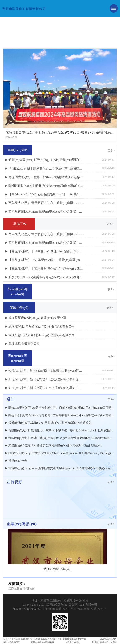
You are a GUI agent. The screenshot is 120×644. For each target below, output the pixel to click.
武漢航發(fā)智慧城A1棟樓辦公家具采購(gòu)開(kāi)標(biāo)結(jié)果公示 (55, 446)
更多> (111, 151)
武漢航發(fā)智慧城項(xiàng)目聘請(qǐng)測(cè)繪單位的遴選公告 (50, 423)
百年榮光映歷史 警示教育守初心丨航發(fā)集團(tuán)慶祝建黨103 (46, 203)
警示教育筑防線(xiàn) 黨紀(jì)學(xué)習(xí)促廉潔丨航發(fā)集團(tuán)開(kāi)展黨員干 (46, 212)
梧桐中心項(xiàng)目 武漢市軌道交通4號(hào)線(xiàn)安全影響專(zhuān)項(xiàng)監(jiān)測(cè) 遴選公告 (61, 468)
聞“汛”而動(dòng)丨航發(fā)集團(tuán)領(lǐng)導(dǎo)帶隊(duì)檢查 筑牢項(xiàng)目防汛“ (46, 186)
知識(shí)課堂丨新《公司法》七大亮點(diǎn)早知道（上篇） (46, 388)
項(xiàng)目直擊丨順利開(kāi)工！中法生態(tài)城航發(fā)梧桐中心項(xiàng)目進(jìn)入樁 (46, 169)
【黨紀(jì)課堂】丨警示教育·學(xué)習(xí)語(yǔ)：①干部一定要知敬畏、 (46, 269)
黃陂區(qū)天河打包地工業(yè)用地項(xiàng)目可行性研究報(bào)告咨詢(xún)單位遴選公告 (61, 438)
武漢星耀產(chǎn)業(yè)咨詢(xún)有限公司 (37, 318)
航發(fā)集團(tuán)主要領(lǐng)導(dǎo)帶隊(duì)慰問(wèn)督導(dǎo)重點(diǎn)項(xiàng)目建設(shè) (46, 160)
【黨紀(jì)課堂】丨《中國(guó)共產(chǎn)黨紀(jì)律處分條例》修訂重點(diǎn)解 (46, 251)
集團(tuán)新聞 (18, 150)
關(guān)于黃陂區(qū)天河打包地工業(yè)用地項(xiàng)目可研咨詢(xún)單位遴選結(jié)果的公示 (61, 415)
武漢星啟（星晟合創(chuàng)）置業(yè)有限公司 (42, 335)
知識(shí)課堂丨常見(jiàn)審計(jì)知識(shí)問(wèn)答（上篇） (46, 371)
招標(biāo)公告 (18, 461)
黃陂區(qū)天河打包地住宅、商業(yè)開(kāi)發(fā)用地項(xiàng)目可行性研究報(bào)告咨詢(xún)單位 (61, 430)
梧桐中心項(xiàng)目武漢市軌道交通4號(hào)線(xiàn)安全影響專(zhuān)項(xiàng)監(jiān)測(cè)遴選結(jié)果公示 (61, 453)
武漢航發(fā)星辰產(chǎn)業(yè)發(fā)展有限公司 (42, 327)
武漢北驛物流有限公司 (24, 344)
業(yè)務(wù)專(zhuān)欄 (18, 292)
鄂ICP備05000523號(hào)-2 (88, 609)
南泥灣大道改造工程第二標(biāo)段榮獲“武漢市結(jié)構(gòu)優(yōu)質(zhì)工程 (46, 177)
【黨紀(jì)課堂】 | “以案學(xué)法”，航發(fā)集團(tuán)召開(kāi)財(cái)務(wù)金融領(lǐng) (46, 260)
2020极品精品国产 (108, 639)
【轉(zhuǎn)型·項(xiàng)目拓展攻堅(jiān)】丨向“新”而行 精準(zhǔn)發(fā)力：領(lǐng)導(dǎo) (46, 194)
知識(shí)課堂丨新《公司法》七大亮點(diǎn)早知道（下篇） (46, 379)
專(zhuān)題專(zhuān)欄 (18, 358)
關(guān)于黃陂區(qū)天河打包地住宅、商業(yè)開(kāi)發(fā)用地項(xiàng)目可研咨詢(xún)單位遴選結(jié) (61, 408)
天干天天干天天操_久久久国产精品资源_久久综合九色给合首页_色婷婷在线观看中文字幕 (45, 639)
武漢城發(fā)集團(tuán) (22, 589)
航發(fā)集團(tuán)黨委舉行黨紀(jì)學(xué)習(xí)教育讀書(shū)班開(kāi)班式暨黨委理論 (46, 277)
